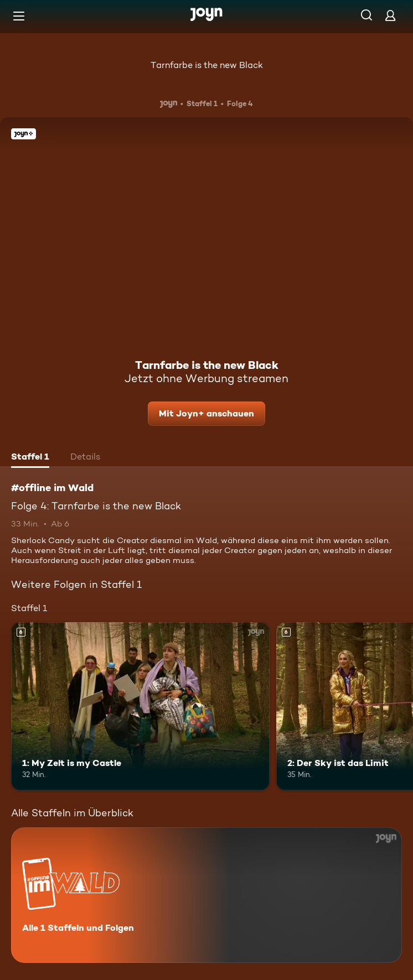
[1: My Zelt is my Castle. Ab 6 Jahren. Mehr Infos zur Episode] (140, 706)
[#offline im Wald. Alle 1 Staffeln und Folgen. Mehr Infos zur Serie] (206, 895)
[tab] (30, 458)
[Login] (390, 15)
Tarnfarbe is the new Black (207, 65)
